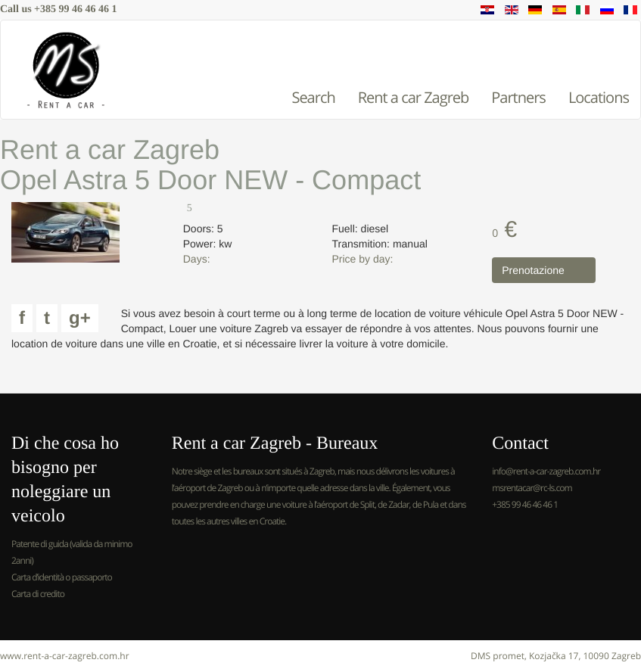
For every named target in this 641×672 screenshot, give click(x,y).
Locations (599, 97)
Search (313, 97)
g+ (80, 318)
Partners (518, 97)
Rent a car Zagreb (414, 97)
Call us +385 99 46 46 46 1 (59, 9)
